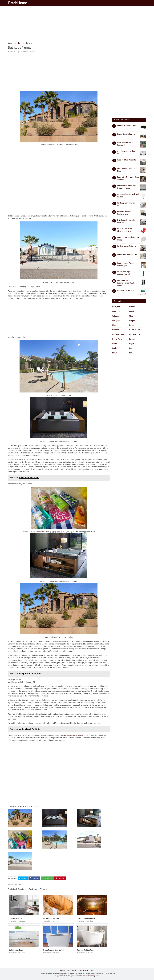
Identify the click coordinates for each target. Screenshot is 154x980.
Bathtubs (12, 52)
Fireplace (133, 321)
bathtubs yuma (16, 884)
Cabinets (116, 316)
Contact (91, 971)
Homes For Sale (135, 334)
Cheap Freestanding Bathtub (54, 950)
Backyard (116, 307)
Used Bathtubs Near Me (126, 160)
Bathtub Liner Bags (16, 950)
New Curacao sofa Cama (127, 125)
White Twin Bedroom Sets (127, 255)
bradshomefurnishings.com (72, 735)
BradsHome (18, 3)
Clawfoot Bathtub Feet (85, 950)
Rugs (131, 348)
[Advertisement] (77, 25)
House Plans (117, 339)
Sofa (131, 353)
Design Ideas (117, 321)
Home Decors (135, 330)
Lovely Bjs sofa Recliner (126, 134)
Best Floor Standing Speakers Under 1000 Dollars (126, 283)
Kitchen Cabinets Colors (127, 246)
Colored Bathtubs (15, 918)
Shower (115, 353)
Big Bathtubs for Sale (51, 918)
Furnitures (133, 325)
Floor (114, 325)
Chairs (132, 316)
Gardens (116, 330)
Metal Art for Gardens (126, 291)
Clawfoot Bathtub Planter (86, 918)
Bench (132, 311)
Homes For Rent (119, 334)
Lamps (115, 344)
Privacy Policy (71, 971)
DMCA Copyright (82, 971)
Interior (132, 339)
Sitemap (63, 971)
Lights (132, 344)
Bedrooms (116, 311)
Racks (115, 348)
